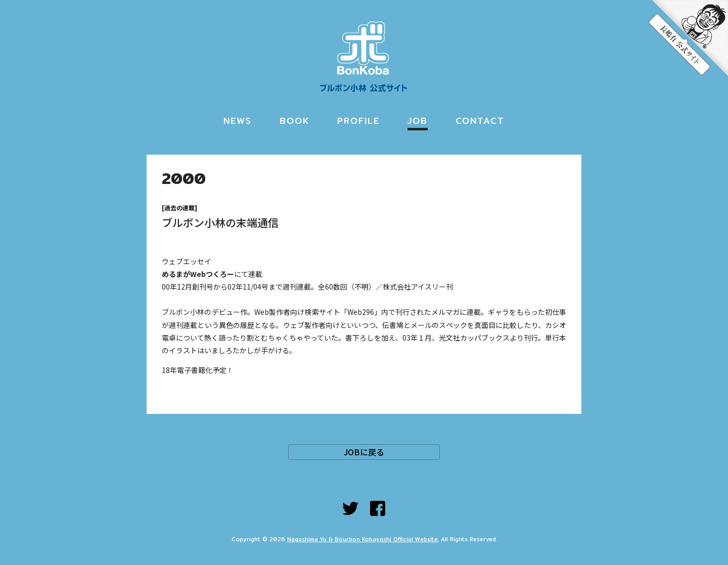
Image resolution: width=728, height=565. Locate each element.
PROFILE (358, 121)
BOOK (294, 121)
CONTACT (480, 121)
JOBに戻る (364, 452)
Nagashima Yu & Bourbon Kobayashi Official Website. (363, 539)
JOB (418, 121)
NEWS (238, 121)
